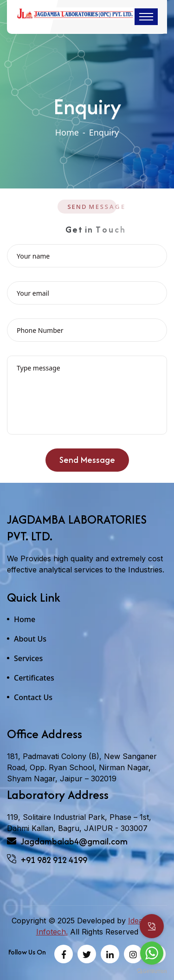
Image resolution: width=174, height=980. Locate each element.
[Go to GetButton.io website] (152, 971)
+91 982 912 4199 (47, 860)
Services (28, 658)
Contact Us (33, 697)
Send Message (87, 463)
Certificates (34, 678)
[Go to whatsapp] (152, 953)
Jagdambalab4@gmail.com (67, 842)
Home (67, 132)
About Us (30, 639)
